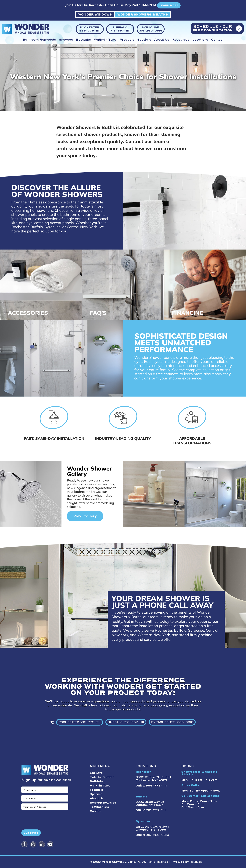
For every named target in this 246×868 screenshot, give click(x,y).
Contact (217, 40)
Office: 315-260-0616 (152, 835)
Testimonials (99, 807)
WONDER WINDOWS (95, 14)
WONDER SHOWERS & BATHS (143, 14)
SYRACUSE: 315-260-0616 (172, 722)
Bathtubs (83, 40)
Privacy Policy (180, 862)
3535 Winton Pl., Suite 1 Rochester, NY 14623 (153, 779)
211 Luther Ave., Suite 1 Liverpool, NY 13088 (152, 828)
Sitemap (197, 862)
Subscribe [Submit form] (31, 833)
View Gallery (85, 516)
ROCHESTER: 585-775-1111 (80, 722)
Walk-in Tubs (105, 40)
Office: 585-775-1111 (151, 786)
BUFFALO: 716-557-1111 (126, 722)
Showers (66, 40)
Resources (181, 40)
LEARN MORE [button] (169, 5)
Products (127, 40)
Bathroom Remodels (39, 40)
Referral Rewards (103, 803)
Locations (200, 40)
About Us (162, 40)
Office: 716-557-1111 (151, 810)
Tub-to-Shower (102, 777)
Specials (144, 40)
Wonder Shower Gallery (89, 471)
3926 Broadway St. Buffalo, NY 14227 (150, 803)
